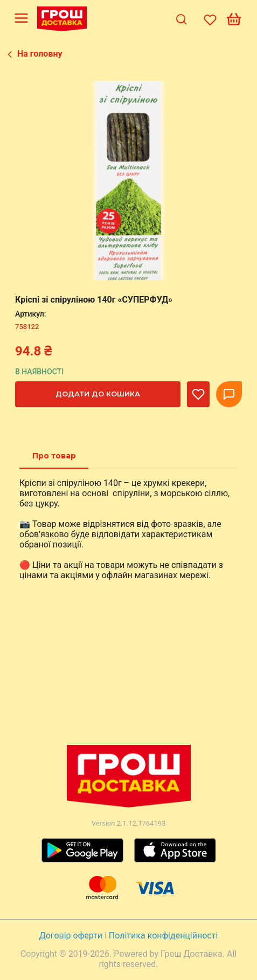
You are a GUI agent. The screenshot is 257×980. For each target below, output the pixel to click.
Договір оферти (72, 936)
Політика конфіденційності (163, 936)
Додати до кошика (98, 394)
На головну (40, 54)
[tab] (54, 456)
